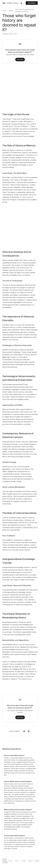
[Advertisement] (19, 87)
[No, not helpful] (29, 731)
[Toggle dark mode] (21, 3)
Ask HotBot (32, 3)
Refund (30, 861)
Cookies (23, 861)
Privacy (10, 861)
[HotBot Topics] (10, 3)
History (11, 11)
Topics (4, 11)
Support (37, 861)
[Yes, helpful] (24, 731)
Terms (17, 861)
